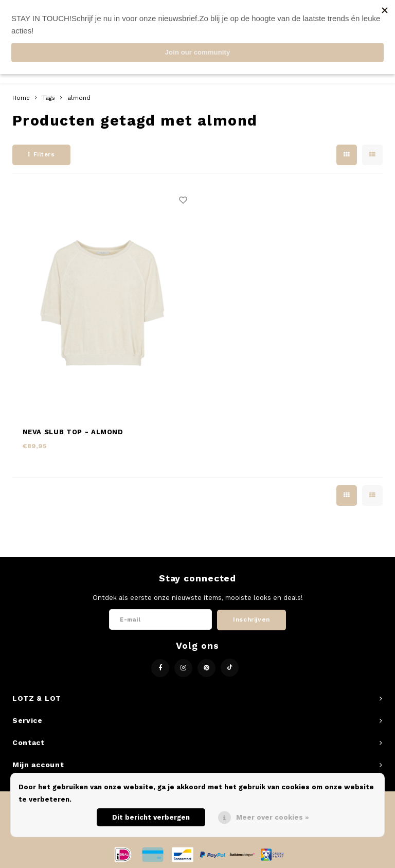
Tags (49, 98)
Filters (41, 155)
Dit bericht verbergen (151, 817)
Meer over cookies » (273, 817)
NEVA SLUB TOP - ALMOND (73, 432)
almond (79, 98)
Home (21, 98)
